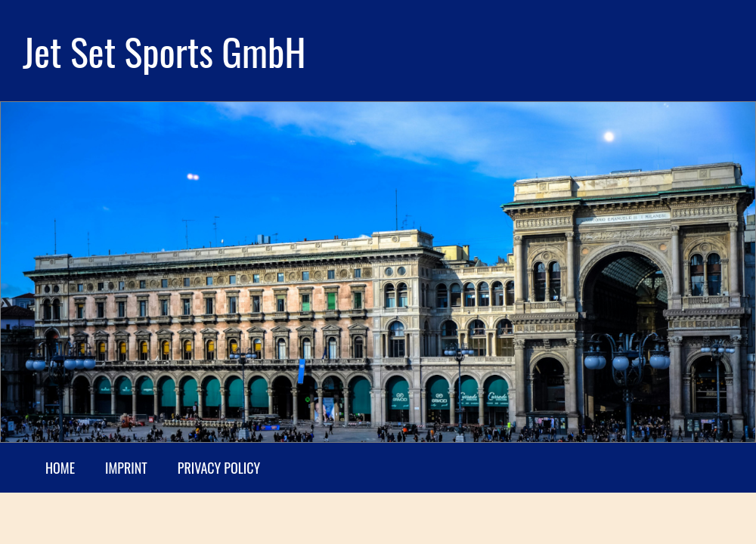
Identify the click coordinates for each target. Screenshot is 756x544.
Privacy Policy (219, 468)
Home (60, 468)
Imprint (126, 468)
